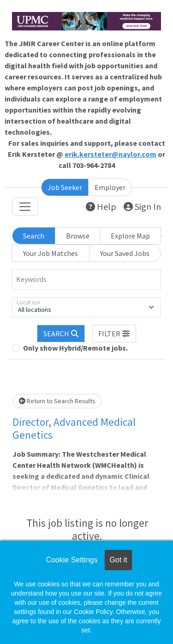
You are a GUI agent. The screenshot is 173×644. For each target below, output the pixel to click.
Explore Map (130, 236)
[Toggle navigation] (25, 207)
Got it (118, 560)
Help (101, 206)
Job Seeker (65, 187)
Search (34, 236)
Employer (110, 187)
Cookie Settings (72, 560)
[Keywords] (86, 280)
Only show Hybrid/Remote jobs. (75, 348)
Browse (78, 236)
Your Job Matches (51, 253)
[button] (114, 334)
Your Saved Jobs (125, 253)
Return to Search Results (57, 401)
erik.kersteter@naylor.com (110, 154)
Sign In (142, 206)
